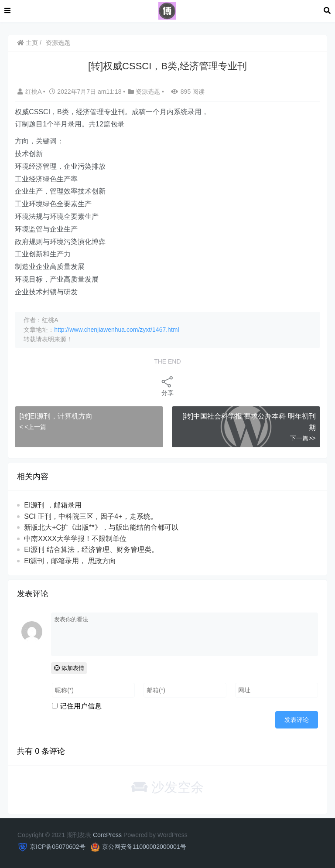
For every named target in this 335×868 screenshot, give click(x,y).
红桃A (30, 92)
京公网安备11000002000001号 (144, 847)
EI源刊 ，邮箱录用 (53, 505)
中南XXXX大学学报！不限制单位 (75, 539)
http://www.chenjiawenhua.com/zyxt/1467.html (116, 330)
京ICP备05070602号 (58, 847)
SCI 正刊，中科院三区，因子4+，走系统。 (91, 516)
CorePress (107, 835)
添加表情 (69, 668)
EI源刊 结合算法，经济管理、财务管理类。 (91, 550)
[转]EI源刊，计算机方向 (56, 416)
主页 (27, 43)
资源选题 (58, 43)
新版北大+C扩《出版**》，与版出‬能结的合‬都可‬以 (101, 527)
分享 (167, 386)
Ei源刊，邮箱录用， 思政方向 (70, 561)
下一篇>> (303, 438)
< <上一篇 (33, 427)
